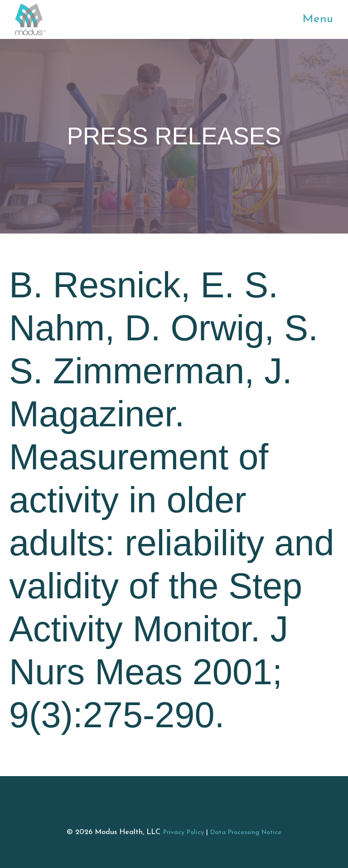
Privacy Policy (184, 832)
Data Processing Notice (246, 832)
